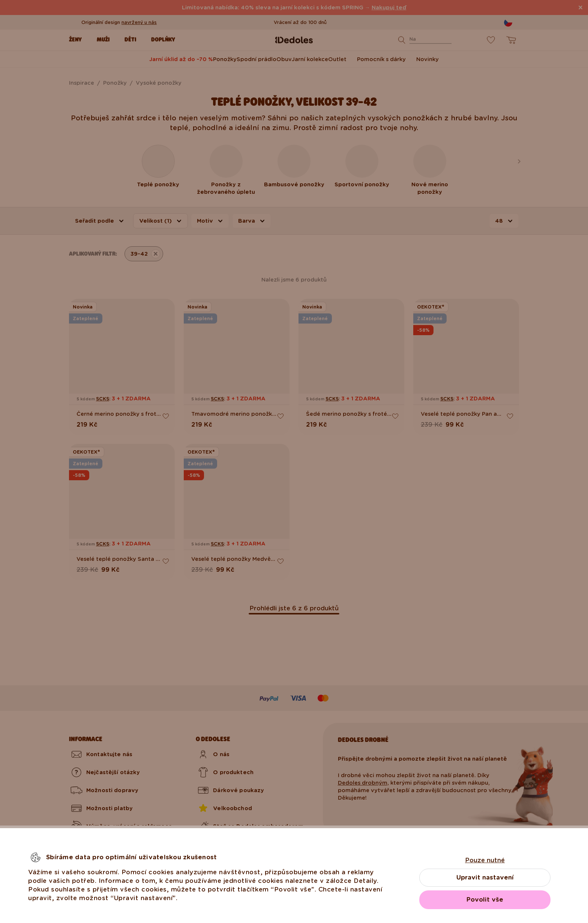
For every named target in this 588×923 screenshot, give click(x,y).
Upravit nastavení (485, 877)
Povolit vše (485, 900)
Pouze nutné (485, 860)
